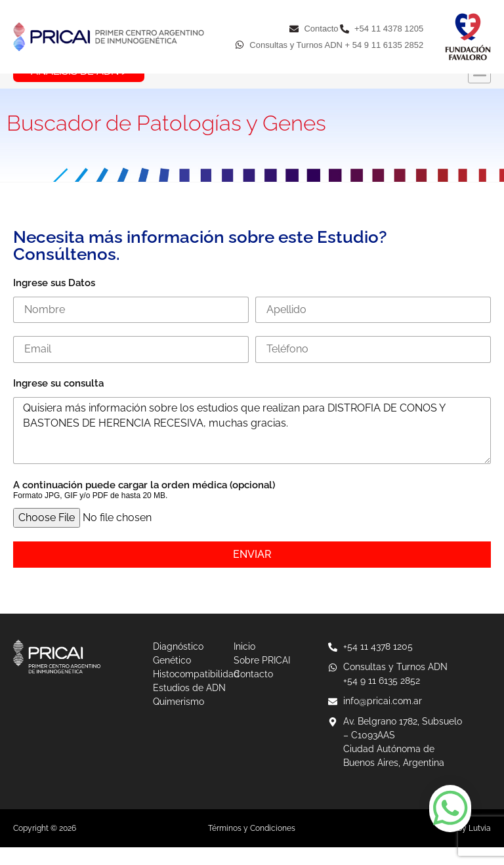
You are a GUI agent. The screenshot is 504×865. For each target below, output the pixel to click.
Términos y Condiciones (252, 846)
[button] (479, 90)
